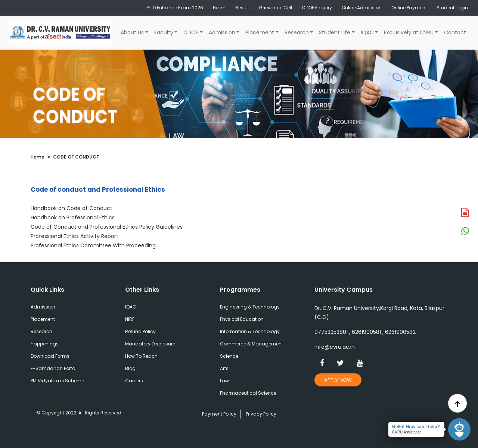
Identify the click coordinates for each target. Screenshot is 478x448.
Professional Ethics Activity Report (75, 236)
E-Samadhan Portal (54, 368)
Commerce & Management (252, 344)
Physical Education (242, 319)
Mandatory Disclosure (150, 344)
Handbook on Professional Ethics (73, 217)
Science (229, 356)
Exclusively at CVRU (409, 32)
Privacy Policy (261, 414)
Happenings (45, 344)
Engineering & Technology (250, 307)
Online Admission (362, 8)
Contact (455, 32)
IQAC (367, 32)
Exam (219, 8)
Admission (222, 32)
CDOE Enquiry (317, 8)
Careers (134, 381)
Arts (224, 368)
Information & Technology (250, 331)
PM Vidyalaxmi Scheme (57, 381)
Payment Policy (219, 414)
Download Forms (50, 356)
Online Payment (409, 8)
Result (242, 8)
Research (297, 32)
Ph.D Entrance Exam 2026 (175, 8)
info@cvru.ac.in (335, 347)
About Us (132, 32)
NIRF (130, 319)
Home (38, 157)
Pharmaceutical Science (248, 393)
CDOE (191, 32)
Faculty (164, 32)
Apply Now (338, 380)
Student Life (335, 32)
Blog (130, 368)
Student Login (452, 8)
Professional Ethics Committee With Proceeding (93, 245)
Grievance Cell (275, 8)
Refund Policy (140, 331)
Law (224, 381)
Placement (260, 32)
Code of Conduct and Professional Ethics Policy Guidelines (107, 227)
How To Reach (141, 356)
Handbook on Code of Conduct (72, 208)
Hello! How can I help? (416, 427)
